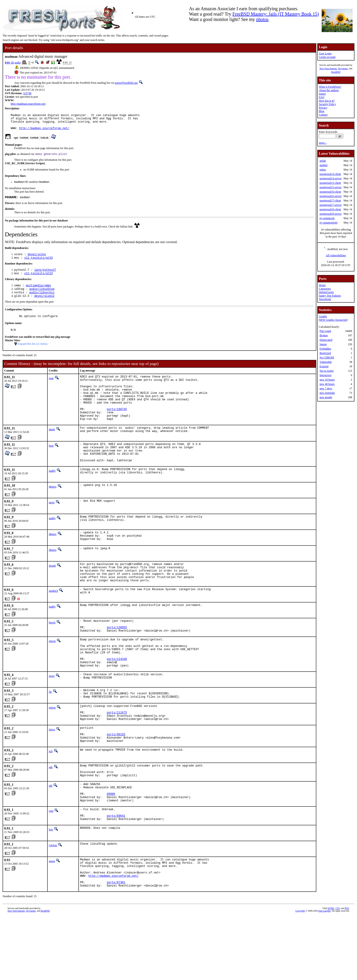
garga (52, 919)
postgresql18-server (331, 214)
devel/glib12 (44, 305)
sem (51, 866)
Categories (325, 289)
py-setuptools (327, 218)
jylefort (53, 903)
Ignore (323, 344)
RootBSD (336, 72)
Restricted (325, 353)
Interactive (325, 375)
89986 (111, 847)
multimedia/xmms (38, 293)
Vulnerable (326, 362)
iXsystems (343, 69)
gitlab (323, 161)
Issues (322, 94)
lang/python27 (45, 276)
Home (322, 285)
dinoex (53, 511)
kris (51, 887)
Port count (325, 331)
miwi (52, 527)
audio (18, 63)
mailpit (324, 165)
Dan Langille (324, 975)
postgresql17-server (331, 205)
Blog (322, 111)
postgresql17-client (330, 201)
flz (50, 731)
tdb (51, 836)
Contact (323, 115)
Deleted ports (326, 292)
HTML (331, 972)
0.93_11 (9, 63)
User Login (325, 54)
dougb (52, 592)
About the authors (329, 90)
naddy (52, 495)
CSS (338, 972)
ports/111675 (117, 755)
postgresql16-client (330, 192)
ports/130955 (117, 660)
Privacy (323, 108)
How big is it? (327, 101)
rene (51, 389)
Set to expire (327, 371)
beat (51, 466)
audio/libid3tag (42, 297)
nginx (323, 170)
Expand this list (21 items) (33, 354)
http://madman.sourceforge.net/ (28, 104)
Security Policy (327, 104)
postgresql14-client (330, 174)
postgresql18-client (330, 209)
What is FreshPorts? (330, 87)
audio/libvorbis (42, 301)
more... (323, 143)
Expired (324, 366)
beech (52, 653)
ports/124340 (117, 697)
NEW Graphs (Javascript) (333, 320)
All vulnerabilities (336, 255)
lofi (51, 799)
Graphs (323, 316)
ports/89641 (116, 873)
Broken (324, 335)
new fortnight (327, 393)
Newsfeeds (325, 299)
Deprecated (326, 340)
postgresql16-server (331, 196)
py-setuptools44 (329, 223)
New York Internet (328, 69)
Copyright (300, 975)
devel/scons (37, 260)
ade (51, 815)
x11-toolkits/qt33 (38, 264)
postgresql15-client (330, 183)
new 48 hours (327, 384)
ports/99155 (116, 781)
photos (262, 19)
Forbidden (325, 349)
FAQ (322, 97)
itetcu (52, 774)
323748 (27, 93)
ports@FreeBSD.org (126, 83)
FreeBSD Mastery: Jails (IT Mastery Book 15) (276, 14)
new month (326, 397)
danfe (52, 450)
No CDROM (327, 358)
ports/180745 (117, 427)
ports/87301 (116, 945)
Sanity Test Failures (330, 296)
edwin (52, 674)
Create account (327, 57)
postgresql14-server (331, 178)
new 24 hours (327, 380)
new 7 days (326, 388)
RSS (347, 972)
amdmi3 (53, 621)
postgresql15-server (331, 187)
